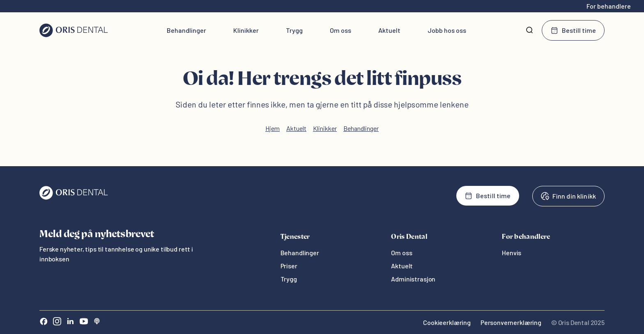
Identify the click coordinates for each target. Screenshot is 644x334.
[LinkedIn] (70, 322)
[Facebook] (44, 322)
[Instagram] (57, 322)
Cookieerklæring (447, 322)
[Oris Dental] (74, 198)
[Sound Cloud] (97, 322)
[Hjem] (74, 30)
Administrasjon (413, 279)
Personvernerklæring (511, 322)
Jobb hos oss (447, 30)
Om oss (340, 30)
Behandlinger (186, 30)
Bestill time (573, 30)
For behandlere (609, 6)
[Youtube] (84, 322)
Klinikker (246, 30)
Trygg (294, 30)
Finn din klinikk (568, 196)
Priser (289, 266)
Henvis (512, 253)
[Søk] (529, 30)
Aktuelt (389, 30)
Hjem (273, 128)
